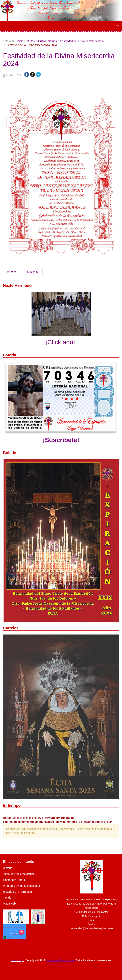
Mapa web (9, 904)
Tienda (7, 898)
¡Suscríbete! (61, 440)
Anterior (12, 272)
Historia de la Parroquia (17, 892)
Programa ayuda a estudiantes (22, 886)
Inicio (20, 41)
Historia (8, 868)
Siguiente (33, 272)
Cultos (31, 41)
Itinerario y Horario (14, 880)
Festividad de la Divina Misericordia (82, 41)
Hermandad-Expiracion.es (60, 960)
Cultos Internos (47, 41)
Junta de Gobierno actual (18, 874)
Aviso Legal (18, 960)
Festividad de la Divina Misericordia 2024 (59, 60)
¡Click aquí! (61, 342)
